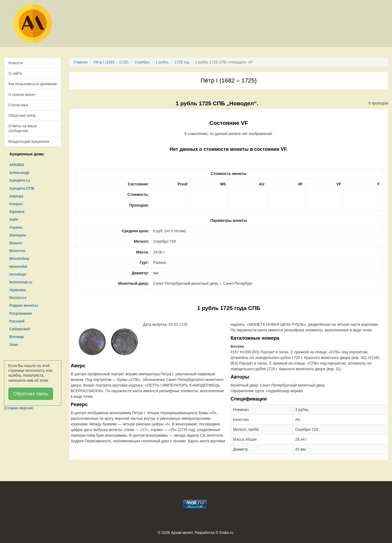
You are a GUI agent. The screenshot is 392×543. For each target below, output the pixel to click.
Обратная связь (22, 115)
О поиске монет (22, 95)
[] (19, 408)
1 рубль (162, 62)
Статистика (18, 105)
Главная (81, 62)
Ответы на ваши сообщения (23, 128)
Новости (16, 63)
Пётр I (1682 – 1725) (111, 62)
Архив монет (182, 533)
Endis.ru (226, 533)
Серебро (142, 62)
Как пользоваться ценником (32, 84)
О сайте (15, 73)
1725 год (182, 62)
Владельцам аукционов (29, 141)
